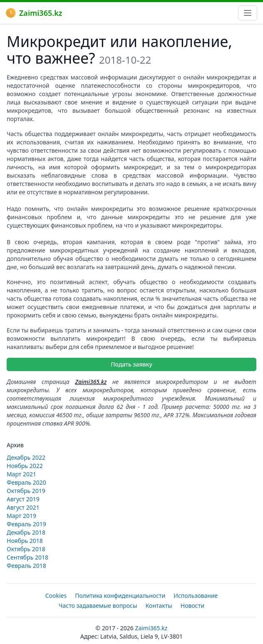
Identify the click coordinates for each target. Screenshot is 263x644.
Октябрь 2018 (26, 549)
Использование (196, 596)
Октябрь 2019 (26, 491)
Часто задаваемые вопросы (98, 606)
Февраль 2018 (26, 566)
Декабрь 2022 (26, 457)
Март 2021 (21, 474)
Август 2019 (23, 499)
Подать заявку (131, 364)
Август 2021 (23, 507)
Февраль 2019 (26, 524)
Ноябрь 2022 (25, 466)
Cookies (56, 596)
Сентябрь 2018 (27, 557)
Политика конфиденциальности (120, 596)
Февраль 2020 (26, 482)
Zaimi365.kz (34, 13)
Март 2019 (21, 516)
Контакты (159, 606)
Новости (192, 606)
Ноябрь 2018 (25, 541)
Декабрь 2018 (26, 532)
